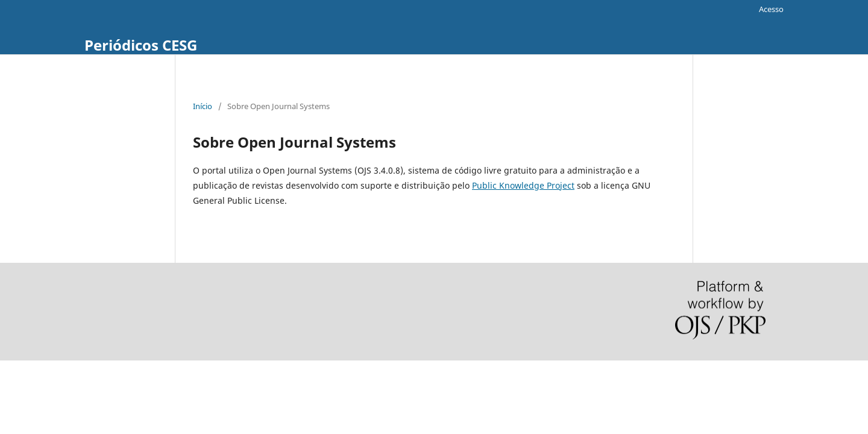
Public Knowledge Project (523, 185)
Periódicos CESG (141, 45)
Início (203, 106)
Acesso (771, 9)
